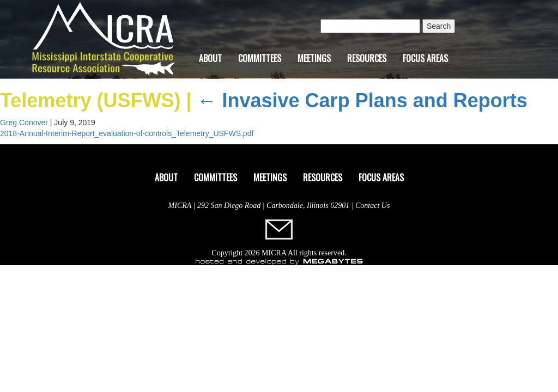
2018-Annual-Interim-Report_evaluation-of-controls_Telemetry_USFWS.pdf (127, 133)
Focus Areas (425, 58)
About (210, 58)
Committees (260, 58)
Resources (367, 58)
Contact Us (372, 206)
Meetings (314, 58)
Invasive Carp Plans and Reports (362, 100)
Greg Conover (24, 122)
